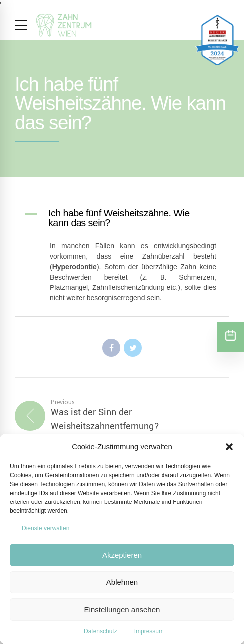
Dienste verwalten (45, 528)
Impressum (149, 631)
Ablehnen (122, 582)
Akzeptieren (122, 555)
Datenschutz (101, 631)
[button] (229, 447)
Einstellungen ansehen (122, 609)
